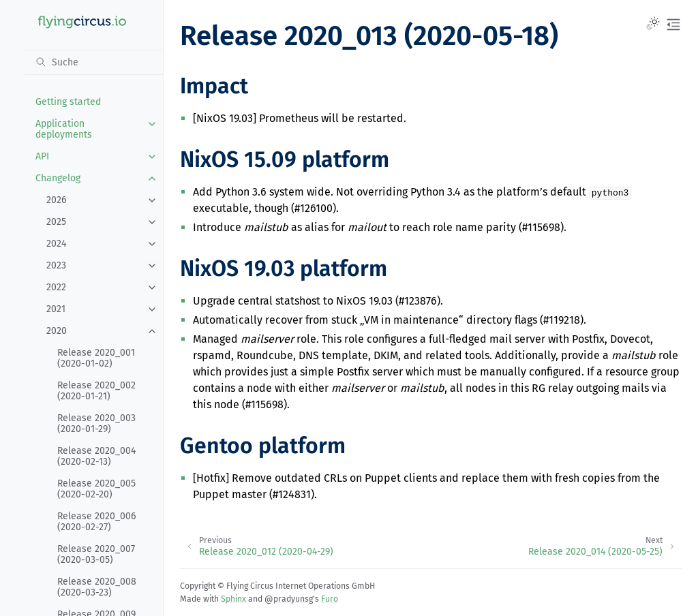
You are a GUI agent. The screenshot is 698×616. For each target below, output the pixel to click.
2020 (57, 331)
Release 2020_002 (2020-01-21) (96, 391)
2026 (56, 200)
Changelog (58, 178)
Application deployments (64, 129)
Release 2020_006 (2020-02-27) (96, 522)
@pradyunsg (289, 599)
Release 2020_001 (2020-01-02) (96, 358)
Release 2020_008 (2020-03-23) (97, 587)
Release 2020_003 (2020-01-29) (96, 423)
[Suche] (94, 62)
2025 (56, 222)
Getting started (68, 102)
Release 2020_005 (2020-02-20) (96, 489)
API (42, 156)
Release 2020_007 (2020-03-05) (96, 554)
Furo (330, 599)
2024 (56, 244)
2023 (56, 265)
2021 (56, 309)
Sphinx (233, 599)
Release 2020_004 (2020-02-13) (96, 456)
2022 (56, 287)
